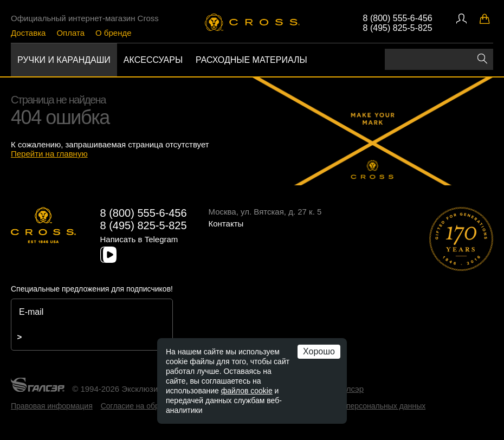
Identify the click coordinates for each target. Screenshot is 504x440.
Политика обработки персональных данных (349, 406)
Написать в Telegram (139, 239)
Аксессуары (153, 60)
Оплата (70, 33)
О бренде (114, 33)
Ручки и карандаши (64, 60)
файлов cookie (247, 391)
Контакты (226, 224)
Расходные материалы (251, 60)
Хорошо (319, 351)
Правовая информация (52, 406)
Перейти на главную (49, 154)
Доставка (28, 33)
